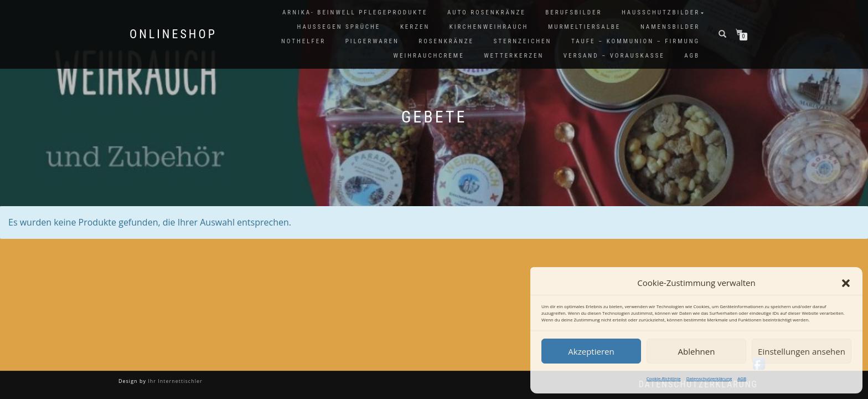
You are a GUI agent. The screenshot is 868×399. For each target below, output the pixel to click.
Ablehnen (697, 351)
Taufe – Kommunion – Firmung (635, 41)
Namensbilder (670, 27)
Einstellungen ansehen (802, 351)
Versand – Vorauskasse (614, 56)
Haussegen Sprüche (339, 27)
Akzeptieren (591, 351)
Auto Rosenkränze (487, 12)
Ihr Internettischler (174, 381)
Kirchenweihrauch (489, 27)
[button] (846, 283)
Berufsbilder (573, 12)
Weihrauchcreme (429, 56)
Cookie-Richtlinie (664, 378)
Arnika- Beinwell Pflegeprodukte (355, 12)
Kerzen (415, 27)
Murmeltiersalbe (584, 27)
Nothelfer (303, 41)
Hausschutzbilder (661, 12)
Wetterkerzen (514, 56)
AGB (742, 378)
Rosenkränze (446, 41)
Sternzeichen (523, 41)
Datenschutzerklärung (709, 378)
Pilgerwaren (372, 41)
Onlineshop (173, 34)
